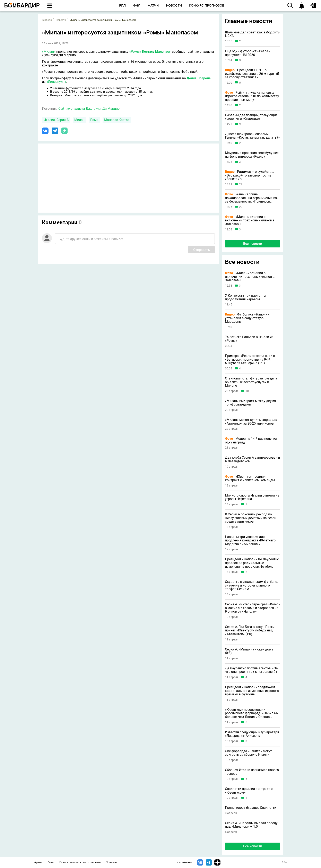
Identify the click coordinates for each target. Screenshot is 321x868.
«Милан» (49, 52)
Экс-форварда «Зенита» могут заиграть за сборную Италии (248, 753)
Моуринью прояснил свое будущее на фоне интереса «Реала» (252, 155)
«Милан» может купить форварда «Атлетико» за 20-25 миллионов (251, 422)
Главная (47, 20)
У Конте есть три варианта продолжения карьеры (245, 297)
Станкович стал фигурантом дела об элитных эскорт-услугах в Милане (251, 382)
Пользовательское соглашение (80, 862)
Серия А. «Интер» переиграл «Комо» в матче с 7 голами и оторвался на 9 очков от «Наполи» (252, 608)
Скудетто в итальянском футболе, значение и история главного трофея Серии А (251, 585)
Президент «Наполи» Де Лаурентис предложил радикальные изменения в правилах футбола (252, 563)
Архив (38, 862)
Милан (79, 120)
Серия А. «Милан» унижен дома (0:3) (249, 651)
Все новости (253, 244)
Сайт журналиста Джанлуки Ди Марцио (89, 109)
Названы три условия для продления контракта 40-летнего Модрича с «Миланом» (250, 541)
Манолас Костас (117, 120)
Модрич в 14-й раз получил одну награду (251, 440)
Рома (94, 120)
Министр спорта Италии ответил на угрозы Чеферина (252, 497)
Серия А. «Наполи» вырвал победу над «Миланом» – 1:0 (251, 825)
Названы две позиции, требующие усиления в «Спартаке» (251, 117)
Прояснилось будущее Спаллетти (251, 808)
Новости (61, 20)
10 (247, 391)
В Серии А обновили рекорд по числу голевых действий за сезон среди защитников (251, 518)
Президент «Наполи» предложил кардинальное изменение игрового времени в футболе (252, 691)
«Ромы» (135, 52)
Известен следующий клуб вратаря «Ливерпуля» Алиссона (252, 734)
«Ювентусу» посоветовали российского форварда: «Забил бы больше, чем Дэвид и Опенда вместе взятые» (252, 713)
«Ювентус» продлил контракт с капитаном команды (250, 478)
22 (241, 184)
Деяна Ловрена (199, 78)
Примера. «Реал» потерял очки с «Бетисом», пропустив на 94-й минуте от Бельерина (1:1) (250, 359)
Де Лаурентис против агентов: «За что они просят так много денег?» (251, 670)
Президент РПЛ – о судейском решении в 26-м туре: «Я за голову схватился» (252, 74)
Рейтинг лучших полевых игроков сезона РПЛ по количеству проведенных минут (252, 96)
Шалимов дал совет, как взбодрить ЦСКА (252, 34)
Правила (112, 862)
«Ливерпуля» (56, 82)
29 (241, 207)
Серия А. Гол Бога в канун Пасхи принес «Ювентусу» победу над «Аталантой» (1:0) (250, 630)
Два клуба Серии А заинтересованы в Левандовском (252, 459)
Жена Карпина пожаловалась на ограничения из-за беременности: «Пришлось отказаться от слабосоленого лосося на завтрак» (251, 198)
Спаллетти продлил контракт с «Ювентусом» (249, 791)
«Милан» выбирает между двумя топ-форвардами (250, 403)
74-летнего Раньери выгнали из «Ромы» (249, 339)
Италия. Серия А (56, 120)
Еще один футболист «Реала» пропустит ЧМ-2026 (247, 53)
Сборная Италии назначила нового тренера (252, 772)
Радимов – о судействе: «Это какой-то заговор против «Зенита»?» (249, 175)
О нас (51, 862)
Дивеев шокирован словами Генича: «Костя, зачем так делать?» (252, 136)
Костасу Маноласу (156, 52)
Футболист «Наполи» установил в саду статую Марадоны (247, 318)
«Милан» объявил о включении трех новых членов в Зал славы (250, 220)
